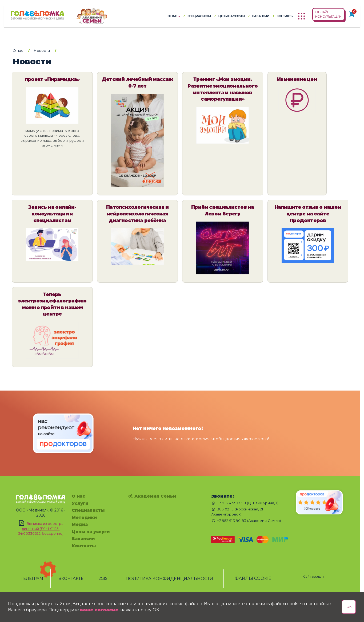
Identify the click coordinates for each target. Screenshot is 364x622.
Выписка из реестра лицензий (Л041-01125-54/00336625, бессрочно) (41, 529)
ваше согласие (99, 610)
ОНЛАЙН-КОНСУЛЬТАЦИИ (328, 14)
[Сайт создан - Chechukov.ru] (313, 574)
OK (349, 607)
